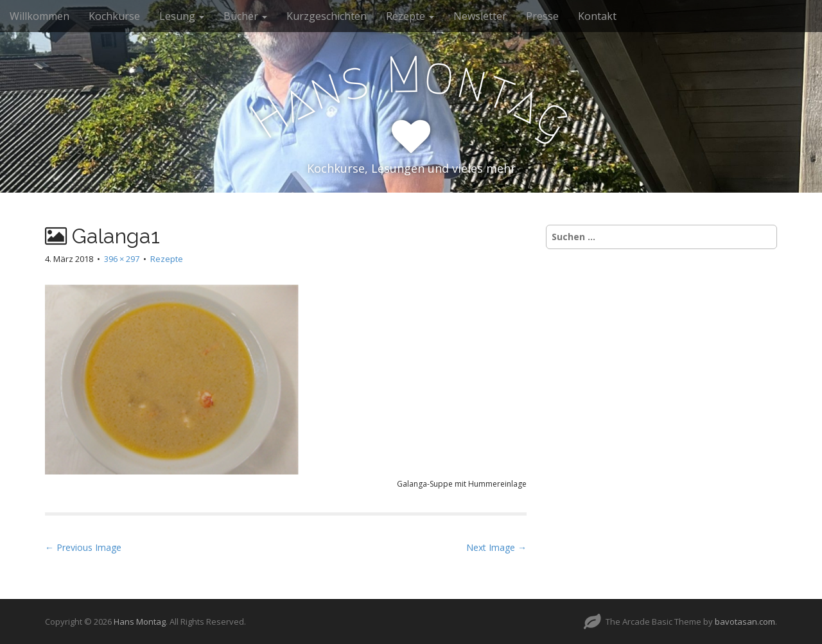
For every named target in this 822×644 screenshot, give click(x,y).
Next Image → (496, 547)
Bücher (245, 16)
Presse (542, 16)
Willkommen (39, 16)
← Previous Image (83, 547)
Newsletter (480, 16)
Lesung (182, 16)
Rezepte (410, 16)
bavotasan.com (745, 622)
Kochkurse (114, 16)
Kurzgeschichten (327, 16)
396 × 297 (122, 259)
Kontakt (597, 16)
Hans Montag (140, 622)
